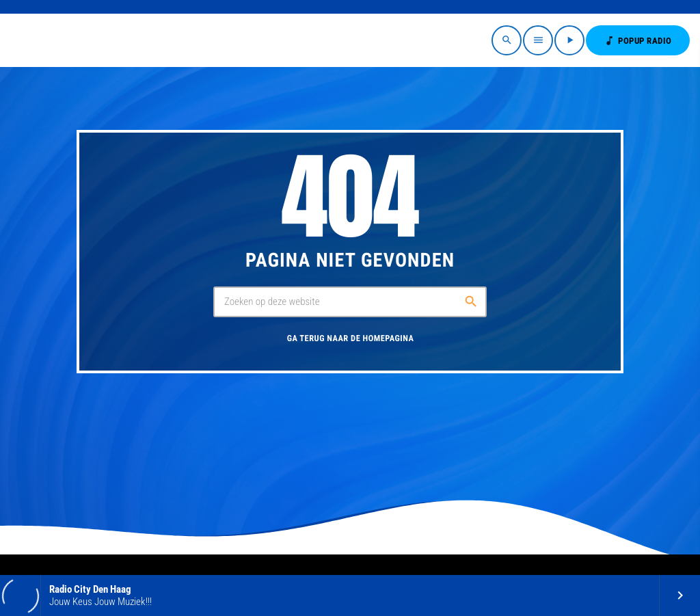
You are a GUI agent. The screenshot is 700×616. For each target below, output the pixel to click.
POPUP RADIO (638, 41)
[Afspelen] (569, 40)
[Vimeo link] (53, 40)
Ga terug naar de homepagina (351, 339)
